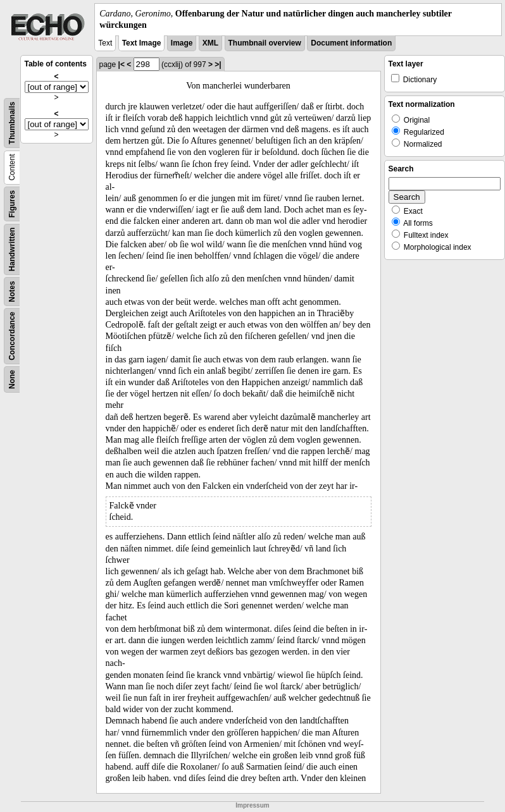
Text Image (142, 43)
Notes (12, 292)
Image (182, 43)
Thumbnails (12, 123)
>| (218, 65)
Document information (351, 43)
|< (122, 65)
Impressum (252, 805)
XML (210, 43)
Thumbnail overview (265, 43)
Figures (12, 204)
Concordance (12, 336)
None (12, 379)
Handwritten (12, 249)
